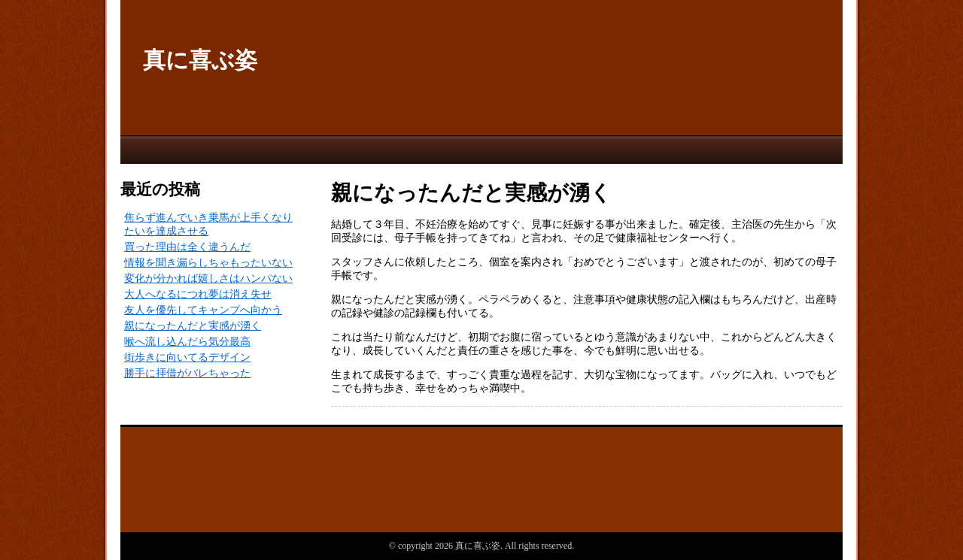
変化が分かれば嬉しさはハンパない (208, 278)
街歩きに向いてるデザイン (187, 357)
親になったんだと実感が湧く (193, 326)
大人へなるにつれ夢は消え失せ (198, 294)
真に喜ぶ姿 (200, 60)
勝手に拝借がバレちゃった (187, 373)
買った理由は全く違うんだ (187, 247)
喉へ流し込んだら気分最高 (187, 342)
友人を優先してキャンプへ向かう (203, 310)
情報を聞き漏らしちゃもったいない (208, 263)
